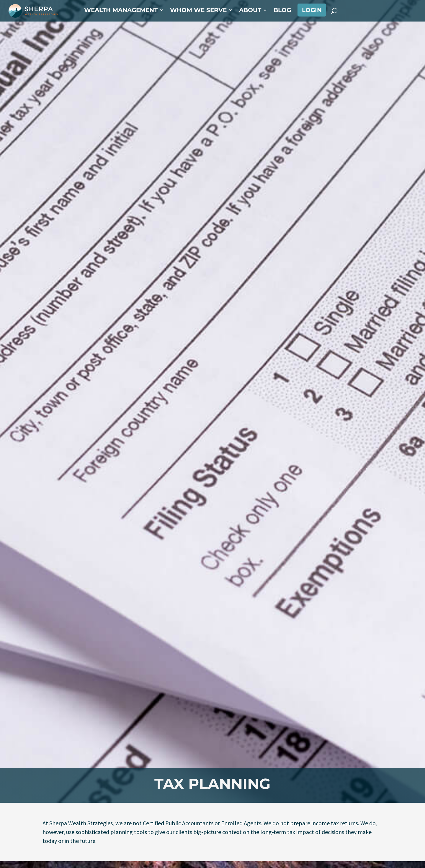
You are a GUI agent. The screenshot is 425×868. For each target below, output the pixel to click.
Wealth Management (121, 11)
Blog (282, 11)
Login (312, 10)
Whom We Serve (198, 11)
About (250, 11)
